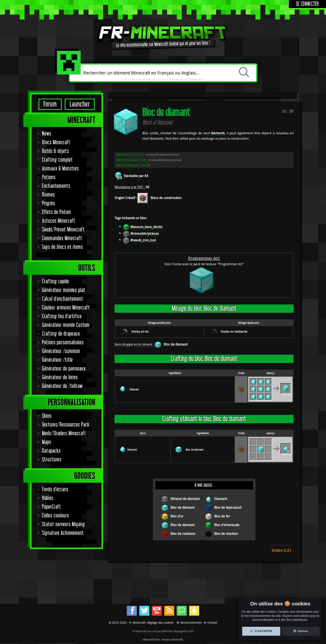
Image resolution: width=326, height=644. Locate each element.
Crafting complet (57, 160)
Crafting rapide (56, 282)
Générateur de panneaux (64, 369)
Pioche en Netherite (234, 332)
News (47, 134)
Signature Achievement (63, 533)
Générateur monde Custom (66, 325)
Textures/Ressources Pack (66, 425)
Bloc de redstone (183, 534)
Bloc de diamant (176, 344)
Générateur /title (57, 360)
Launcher (80, 104)
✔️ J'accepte (261, 631)
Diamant (134, 389)
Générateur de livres (60, 377)
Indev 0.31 (282, 550)
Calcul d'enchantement (63, 299)
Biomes (48, 195)
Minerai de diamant (185, 499)
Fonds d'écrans (55, 489)
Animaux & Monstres (60, 169)
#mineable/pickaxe (145, 233)
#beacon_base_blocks (146, 227)
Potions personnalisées (63, 343)
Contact (212, 623)
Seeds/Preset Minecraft (63, 230)
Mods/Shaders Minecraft (64, 433)
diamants (218, 133)
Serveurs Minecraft (172, 639)
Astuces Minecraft (59, 221)
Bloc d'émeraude (227, 525)
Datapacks (51, 451)
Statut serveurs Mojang (64, 524)
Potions (49, 177)
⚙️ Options (300, 631)
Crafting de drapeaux (61, 334)
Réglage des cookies (160, 623)
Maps (47, 442)
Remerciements (191, 623)
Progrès (49, 203)
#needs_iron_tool (143, 240)
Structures (52, 460)
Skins (47, 416)
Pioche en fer (140, 332)
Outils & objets (56, 151)
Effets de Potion (56, 212)
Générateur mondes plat (64, 290)
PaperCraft (51, 507)
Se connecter (307, 4)
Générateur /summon (61, 351)
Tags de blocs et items (62, 247)
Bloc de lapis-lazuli (228, 507)
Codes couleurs (56, 516)
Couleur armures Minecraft (66, 308)
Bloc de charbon (226, 534)
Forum (50, 104)
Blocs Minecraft (56, 142)
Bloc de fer (222, 516)
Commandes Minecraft (62, 238)
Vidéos (48, 498)
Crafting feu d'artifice (62, 316)
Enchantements (56, 186)
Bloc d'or (177, 516)
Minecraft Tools (151, 639)
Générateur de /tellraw (62, 386)
